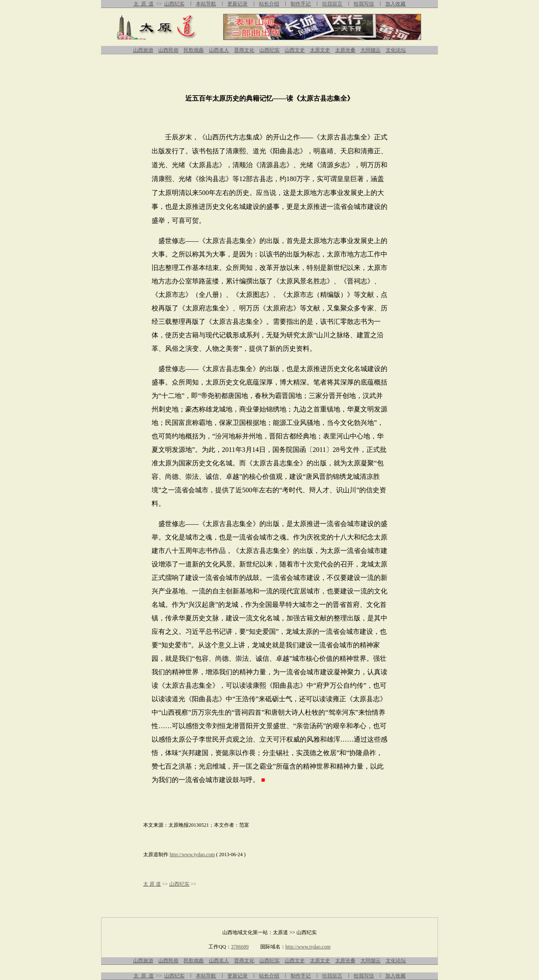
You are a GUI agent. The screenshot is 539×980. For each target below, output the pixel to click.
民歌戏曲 (194, 50)
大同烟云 (371, 50)
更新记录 (237, 4)
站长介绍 (269, 4)
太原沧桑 (345, 50)
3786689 (240, 947)
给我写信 (364, 4)
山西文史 (295, 50)
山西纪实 (174, 4)
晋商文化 (244, 50)
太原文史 (320, 50)
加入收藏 (395, 4)
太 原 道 (144, 4)
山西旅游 (143, 50)
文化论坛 (396, 50)
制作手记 (301, 4)
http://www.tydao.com (192, 854)
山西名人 (219, 50)
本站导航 (206, 4)
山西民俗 (168, 50)
